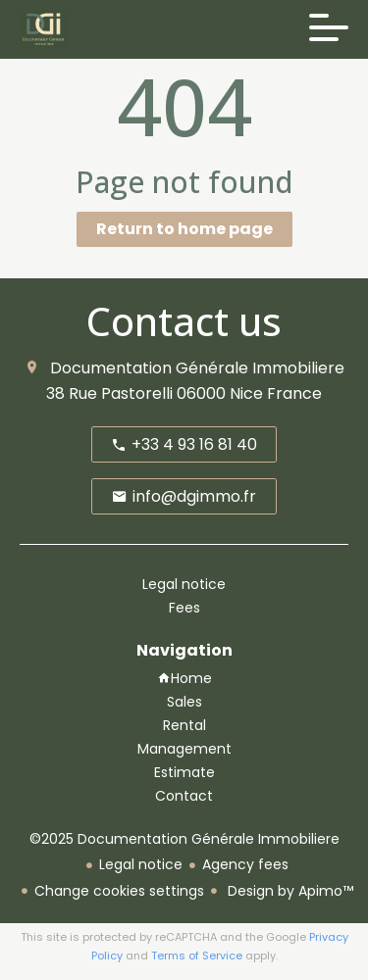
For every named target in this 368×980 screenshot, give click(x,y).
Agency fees (245, 864)
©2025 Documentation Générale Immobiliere (184, 839)
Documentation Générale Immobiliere (197, 368)
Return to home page (184, 229)
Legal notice (141, 864)
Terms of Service (197, 955)
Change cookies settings (119, 891)
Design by (289, 891)
